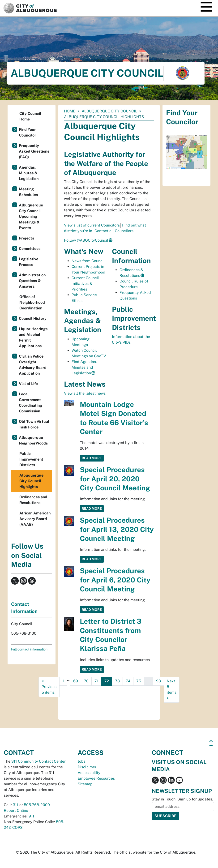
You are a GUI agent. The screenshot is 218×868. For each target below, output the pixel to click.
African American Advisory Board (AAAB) (35, 519)
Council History (33, 319)
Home (70, 111)
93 (158, 681)
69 (76, 681)
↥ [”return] (211, 743)
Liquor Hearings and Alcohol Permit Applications (33, 337)
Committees (30, 249)
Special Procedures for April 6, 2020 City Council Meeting (115, 580)
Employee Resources (96, 778)
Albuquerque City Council (109, 111)
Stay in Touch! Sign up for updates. (182, 799)
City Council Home (30, 116)
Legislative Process (29, 262)
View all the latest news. (85, 393)
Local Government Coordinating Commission (30, 403)
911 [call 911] (31, 816)
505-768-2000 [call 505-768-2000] (37, 805)
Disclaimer (87, 767)
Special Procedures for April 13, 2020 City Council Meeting (117, 529)
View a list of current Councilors (92, 225)
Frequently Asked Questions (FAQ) (34, 151)
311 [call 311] (16, 805)
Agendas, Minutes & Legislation (29, 173)
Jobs (82, 761)
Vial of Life (28, 384)
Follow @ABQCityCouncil (86, 240)
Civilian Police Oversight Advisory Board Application (33, 365)
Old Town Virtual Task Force (34, 424)
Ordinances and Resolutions (33, 500)
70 (86, 681)
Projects (26, 238)
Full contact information (29, 649)
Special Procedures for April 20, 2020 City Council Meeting (115, 479)
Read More (92, 458)
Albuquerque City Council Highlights (31, 481)
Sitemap (85, 784)
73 (117, 681)
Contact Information (24, 608)
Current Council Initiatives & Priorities (85, 284)
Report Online (16, 810)
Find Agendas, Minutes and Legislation (84, 367)
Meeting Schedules (28, 192)
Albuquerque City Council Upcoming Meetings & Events (31, 216)
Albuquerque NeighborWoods (33, 440)
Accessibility (89, 773)
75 (139, 681)
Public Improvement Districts (31, 459)
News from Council (88, 261)
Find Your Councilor (28, 132)
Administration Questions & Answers (32, 281)
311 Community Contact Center (38, 761)
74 (128, 681)
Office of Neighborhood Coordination (32, 302)
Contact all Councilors (114, 231)
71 (96, 681)
